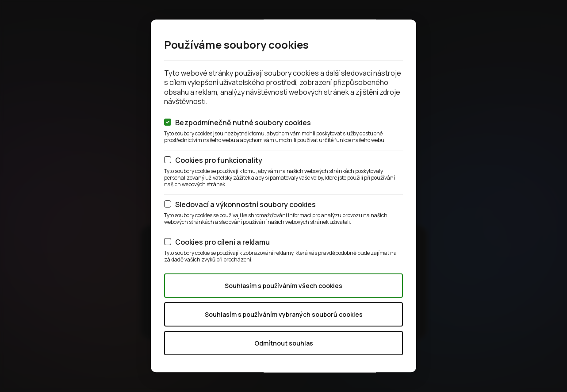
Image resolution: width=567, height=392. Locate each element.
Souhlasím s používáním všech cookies (283, 286)
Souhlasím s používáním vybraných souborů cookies (284, 314)
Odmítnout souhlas (284, 343)
